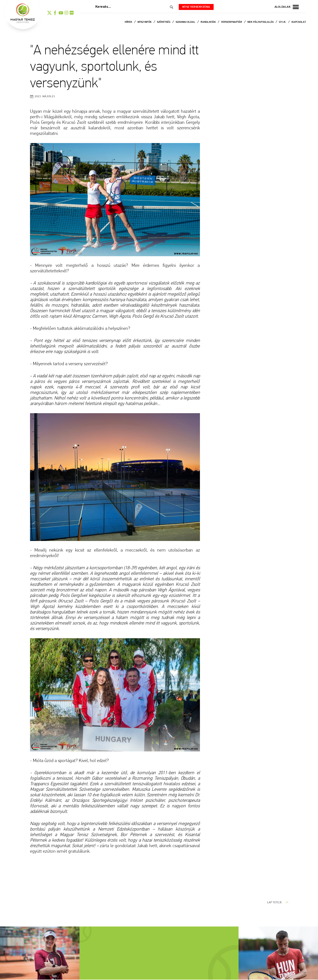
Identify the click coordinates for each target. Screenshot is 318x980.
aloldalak (287, 7)
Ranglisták (209, 22)
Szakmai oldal (186, 22)
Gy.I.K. (283, 22)
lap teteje (278, 903)
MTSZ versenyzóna (197, 7)
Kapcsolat (299, 22)
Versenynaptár (232, 22)
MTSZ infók (145, 22)
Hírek (129, 22)
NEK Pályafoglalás (261, 22)
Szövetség (164, 22)
